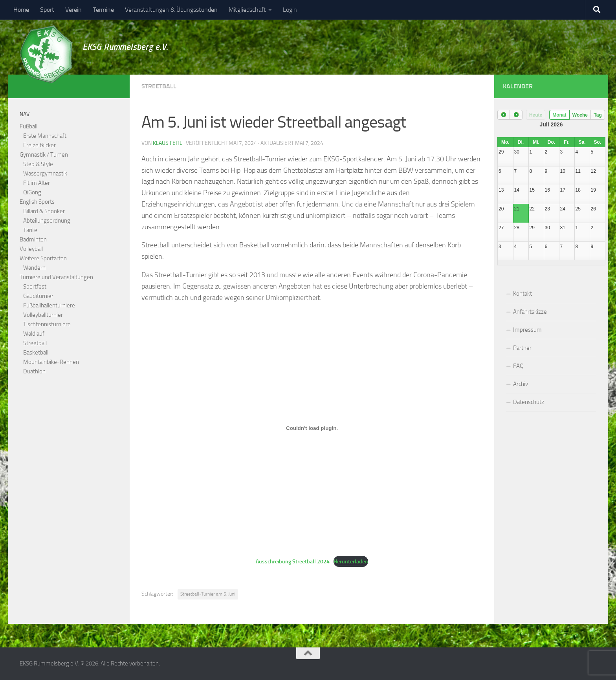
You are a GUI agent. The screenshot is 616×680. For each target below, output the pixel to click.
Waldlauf (34, 334)
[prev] (504, 115)
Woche (580, 115)
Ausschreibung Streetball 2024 (293, 561)
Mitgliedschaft (247, 10)
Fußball (28, 126)
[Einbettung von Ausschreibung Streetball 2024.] (312, 428)
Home (21, 10)
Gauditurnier (38, 296)
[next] (516, 115)
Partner (522, 348)
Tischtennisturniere (47, 324)
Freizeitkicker (39, 145)
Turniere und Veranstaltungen (56, 277)
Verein (73, 10)
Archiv (521, 384)
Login (290, 10)
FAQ (518, 366)
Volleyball (31, 249)
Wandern (34, 268)
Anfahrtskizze (530, 312)
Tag (598, 115)
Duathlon (34, 371)
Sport (47, 10)
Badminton (33, 239)
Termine (103, 10)
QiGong (32, 192)
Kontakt (522, 294)
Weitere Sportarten (43, 258)
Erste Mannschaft (45, 136)
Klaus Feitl (168, 143)
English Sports (37, 202)
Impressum (527, 330)
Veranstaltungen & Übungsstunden (171, 10)
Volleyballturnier (43, 315)
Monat (559, 115)
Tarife (30, 230)
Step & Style (38, 164)
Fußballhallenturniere (49, 305)
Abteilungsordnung (47, 221)
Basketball (36, 353)
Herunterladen (351, 561)
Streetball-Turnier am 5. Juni (208, 594)
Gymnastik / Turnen (44, 155)
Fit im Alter (37, 183)
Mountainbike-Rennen (51, 362)
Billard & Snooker (44, 211)
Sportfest (35, 287)
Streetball (159, 86)
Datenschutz (529, 402)
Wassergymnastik (45, 174)
